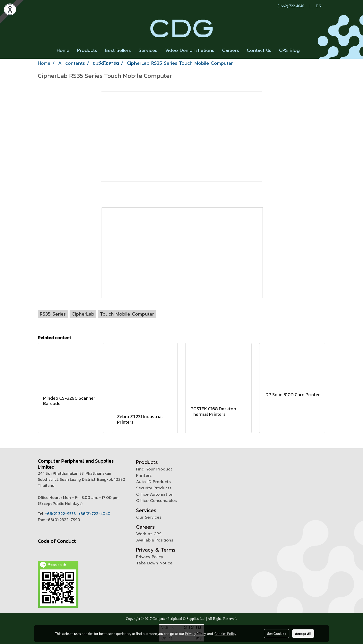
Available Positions (155, 540)
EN (315, 6)
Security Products (154, 488)
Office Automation (155, 494)
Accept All (303, 633)
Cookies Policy (225, 633)
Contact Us (259, 50)
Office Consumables (156, 501)
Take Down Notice (154, 563)
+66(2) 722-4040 (94, 514)
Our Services (149, 517)
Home (63, 50)
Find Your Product (154, 469)
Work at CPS (149, 534)
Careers (231, 50)
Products (87, 50)
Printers (144, 476)
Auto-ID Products (153, 482)
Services (148, 50)
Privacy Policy (150, 557)
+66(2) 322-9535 (60, 514)
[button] (308, 51)
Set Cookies (277, 633)
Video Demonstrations (190, 50)
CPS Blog (289, 50)
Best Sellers (118, 50)
